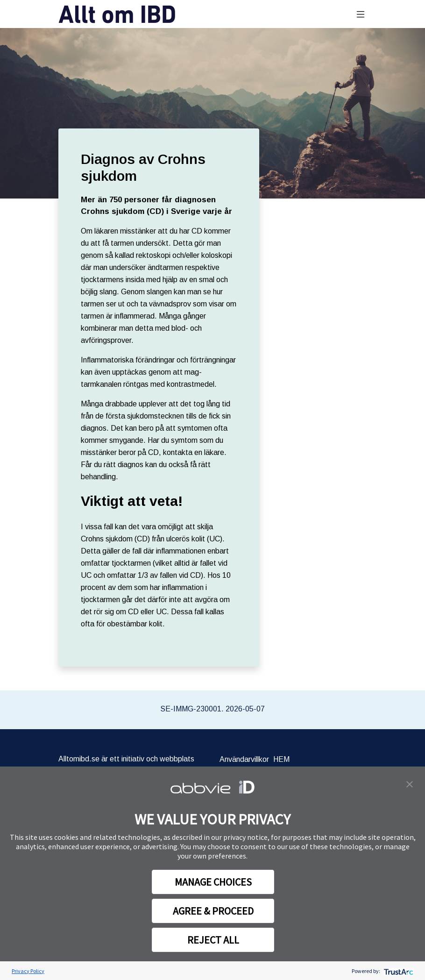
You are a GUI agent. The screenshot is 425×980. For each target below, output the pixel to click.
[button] (410, 783)
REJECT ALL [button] (213, 940)
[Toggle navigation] (361, 14)
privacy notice (245, 837)
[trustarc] (398, 971)
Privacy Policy (28, 971)
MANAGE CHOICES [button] (213, 882)
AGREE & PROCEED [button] (213, 911)
